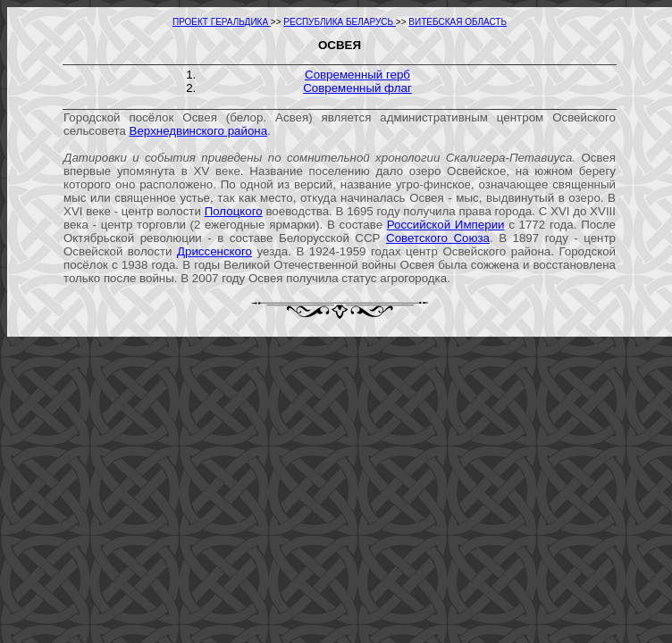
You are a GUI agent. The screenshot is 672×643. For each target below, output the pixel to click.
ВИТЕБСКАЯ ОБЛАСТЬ (458, 22)
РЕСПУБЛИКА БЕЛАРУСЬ (340, 22)
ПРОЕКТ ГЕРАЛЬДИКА (222, 22)
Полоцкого (234, 211)
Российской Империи (446, 225)
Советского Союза (438, 238)
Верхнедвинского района (199, 131)
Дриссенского (214, 251)
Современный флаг (357, 88)
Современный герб (357, 75)
